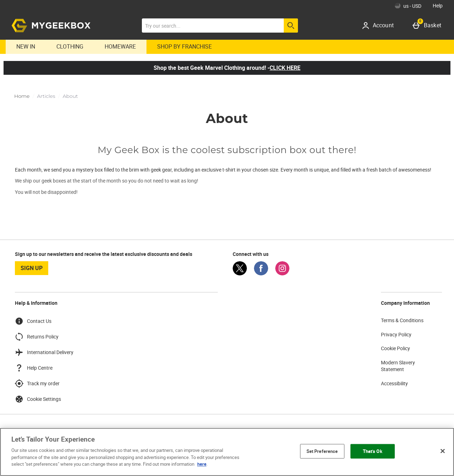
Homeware (120, 46)
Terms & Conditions (402, 320)
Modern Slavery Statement (398, 366)
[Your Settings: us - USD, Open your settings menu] (408, 6)
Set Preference (322, 451)
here (202, 464)
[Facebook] (261, 273)
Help (438, 5)
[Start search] (291, 26)
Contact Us (33, 321)
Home (22, 96)
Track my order (37, 383)
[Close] (443, 451)
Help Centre (34, 368)
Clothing (70, 46)
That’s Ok (373, 451)
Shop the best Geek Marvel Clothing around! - (227, 68)
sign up (32, 268)
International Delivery (44, 352)
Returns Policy (37, 337)
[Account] (380, 26)
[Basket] (428, 26)
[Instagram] (282, 273)
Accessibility (394, 383)
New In (26, 46)
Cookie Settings (38, 399)
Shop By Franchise (184, 46)
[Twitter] (240, 273)
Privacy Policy (396, 334)
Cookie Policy (395, 348)
